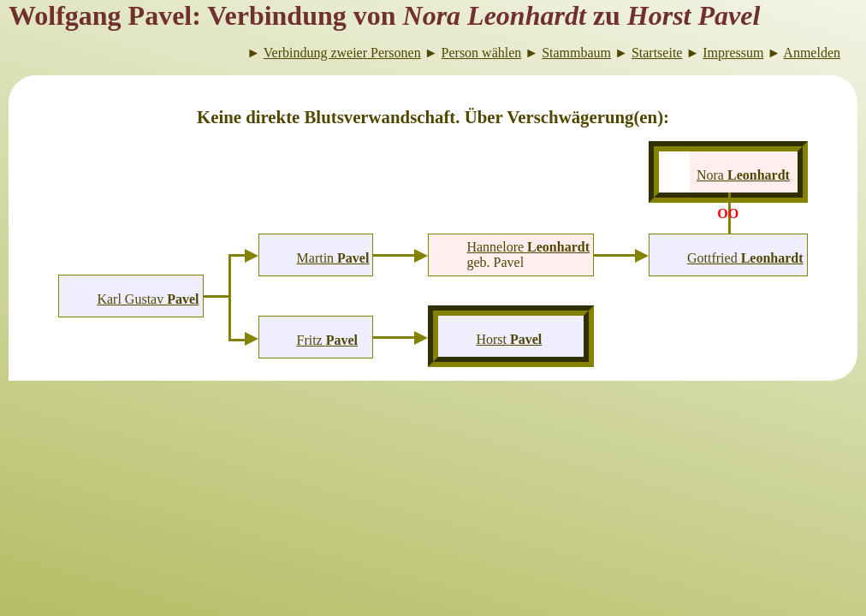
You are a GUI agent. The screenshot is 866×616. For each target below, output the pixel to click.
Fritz (327, 340)
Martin (333, 258)
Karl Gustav (148, 299)
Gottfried (745, 258)
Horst (509, 339)
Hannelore (528, 247)
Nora (743, 175)
